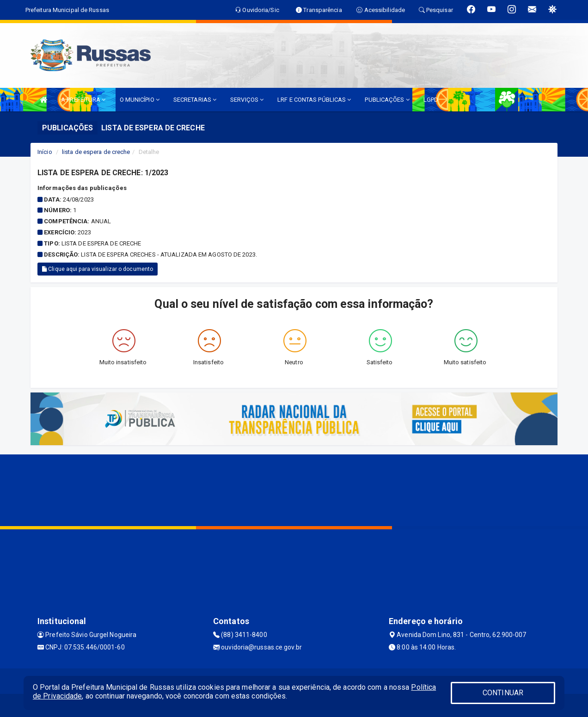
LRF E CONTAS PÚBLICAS (314, 100)
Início (45, 152)
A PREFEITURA (83, 100)
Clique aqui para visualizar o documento (98, 269)
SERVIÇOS (247, 100)
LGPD (431, 100)
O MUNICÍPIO (140, 100)
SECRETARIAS (195, 100)
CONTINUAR (503, 693)
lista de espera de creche (96, 152)
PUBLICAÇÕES (387, 100)
